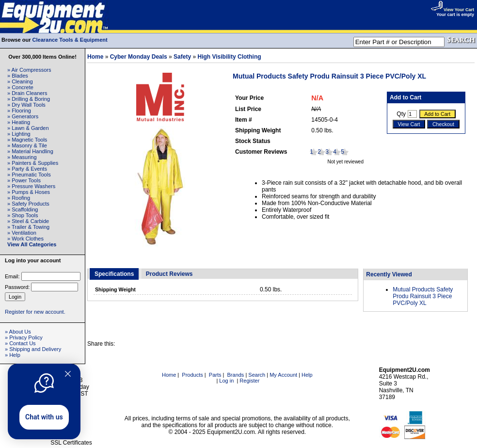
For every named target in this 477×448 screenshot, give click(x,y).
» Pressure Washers (31, 186)
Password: (17, 287)
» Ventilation (22, 233)
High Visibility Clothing (230, 57)
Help (307, 375)
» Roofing (19, 198)
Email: (12, 276)
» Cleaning (20, 81)
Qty (401, 114)
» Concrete (20, 87)
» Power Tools (24, 180)
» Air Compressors (29, 70)
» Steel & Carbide (28, 221)
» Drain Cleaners (27, 93)
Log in (226, 381)
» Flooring (19, 111)
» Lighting (19, 134)
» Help (13, 355)
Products (192, 375)
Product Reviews (169, 274)
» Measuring (22, 157)
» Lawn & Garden (28, 128)
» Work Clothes (25, 239)
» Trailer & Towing (28, 227)
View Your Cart (452, 10)
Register (249, 381)
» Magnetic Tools (27, 140)
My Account (283, 375)
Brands (236, 375)
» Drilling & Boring (29, 99)
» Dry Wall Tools (26, 105)
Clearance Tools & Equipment (70, 40)
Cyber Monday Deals (139, 57)
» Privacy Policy (24, 337)
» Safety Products (28, 204)
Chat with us (44, 417)
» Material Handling (30, 151)
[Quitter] (68, 374)
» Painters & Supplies (33, 163)
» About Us (18, 332)
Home (95, 57)
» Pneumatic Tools (29, 175)
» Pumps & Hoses (29, 192)
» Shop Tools (23, 215)
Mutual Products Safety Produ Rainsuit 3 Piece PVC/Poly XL (423, 296)
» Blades (18, 76)
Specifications (114, 274)
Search (257, 375)
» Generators (23, 116)
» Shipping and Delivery (33, 349)
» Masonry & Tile (27, 145)
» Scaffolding (23, 209)
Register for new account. (35, 312)
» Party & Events (27, 169)
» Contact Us (20, 343)
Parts (215, 375)
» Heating (19, 122)
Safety (182, 57)
